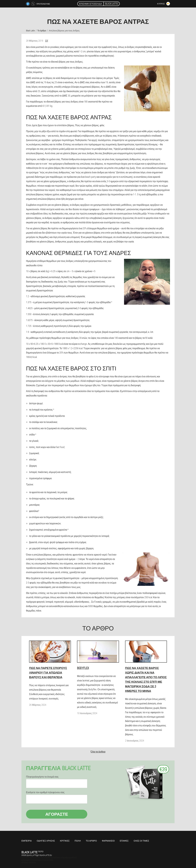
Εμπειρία (27, 841)
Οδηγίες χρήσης (46, 841)
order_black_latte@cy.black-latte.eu (37, 855)
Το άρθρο (91, 841)
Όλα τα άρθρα (98, 752)
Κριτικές (65, 841)
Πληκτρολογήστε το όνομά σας (42, 777)
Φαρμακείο (108, 841)
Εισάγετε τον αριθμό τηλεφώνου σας (45, 792)
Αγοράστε (57, 814)
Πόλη (78, 841)
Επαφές (124, 841)
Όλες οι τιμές (141, 841)
